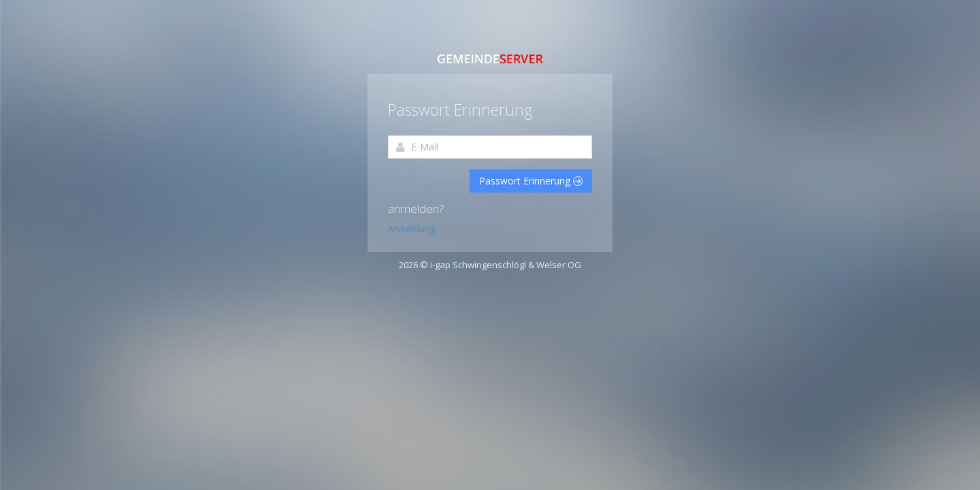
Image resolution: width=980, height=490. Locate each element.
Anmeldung (411, 229)
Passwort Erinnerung (531, 181)
